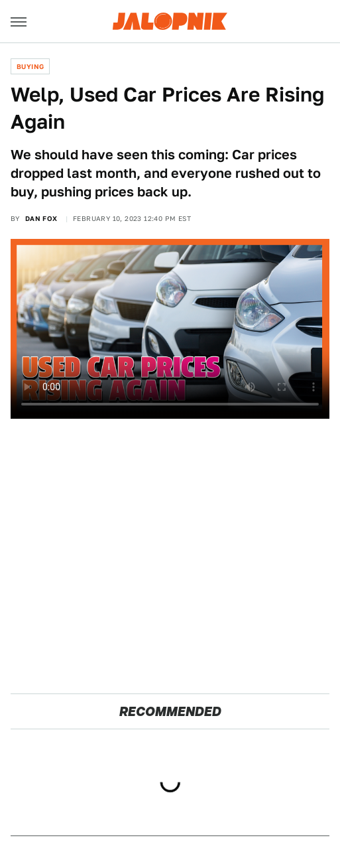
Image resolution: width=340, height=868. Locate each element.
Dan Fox (41, 218)
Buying (30, 66)
